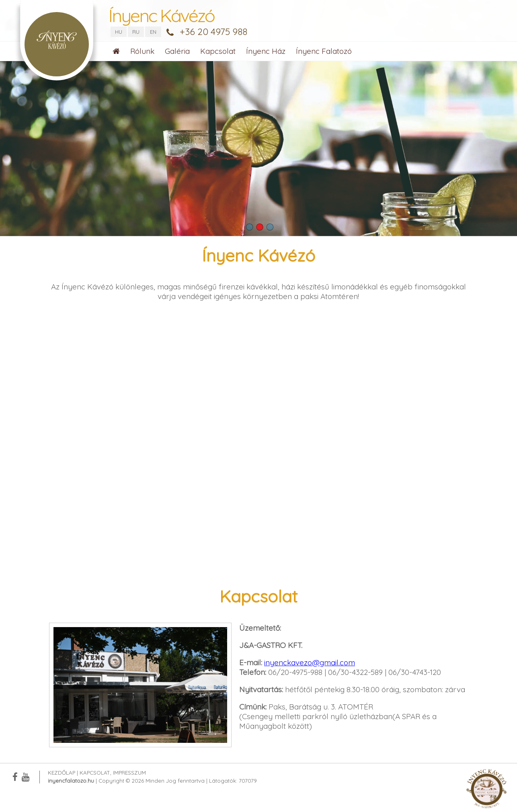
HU (119, 32)
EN (153, 32)
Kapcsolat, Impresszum (113, 773)
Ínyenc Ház (266, 51)
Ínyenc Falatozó (324, 51)
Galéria (177, 51)
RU (136, 32)
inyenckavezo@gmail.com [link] (310, 662)
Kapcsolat (218, 51)
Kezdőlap (62, 773)
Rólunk (142, 51)
